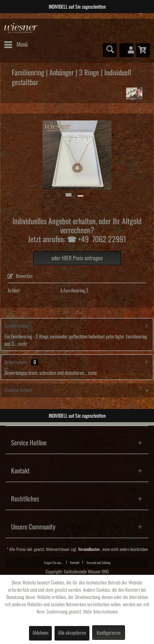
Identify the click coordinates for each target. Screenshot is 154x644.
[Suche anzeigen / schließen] (110, 50)
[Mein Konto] (126, 50)
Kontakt (75, 563)
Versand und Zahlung (98, 563)
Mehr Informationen (100, 612)
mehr (22, 344)
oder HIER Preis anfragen (77, 258)
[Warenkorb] (143, 50)
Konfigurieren (109, 633)
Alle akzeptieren (72, 633)
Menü (16, 43)
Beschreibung (16, 326)
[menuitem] (16, 45)
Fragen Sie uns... (54, 563)
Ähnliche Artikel (18, 390)
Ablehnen (40, 633)
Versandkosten (89, 549)
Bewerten (20, 276)
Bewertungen (16, 362)
